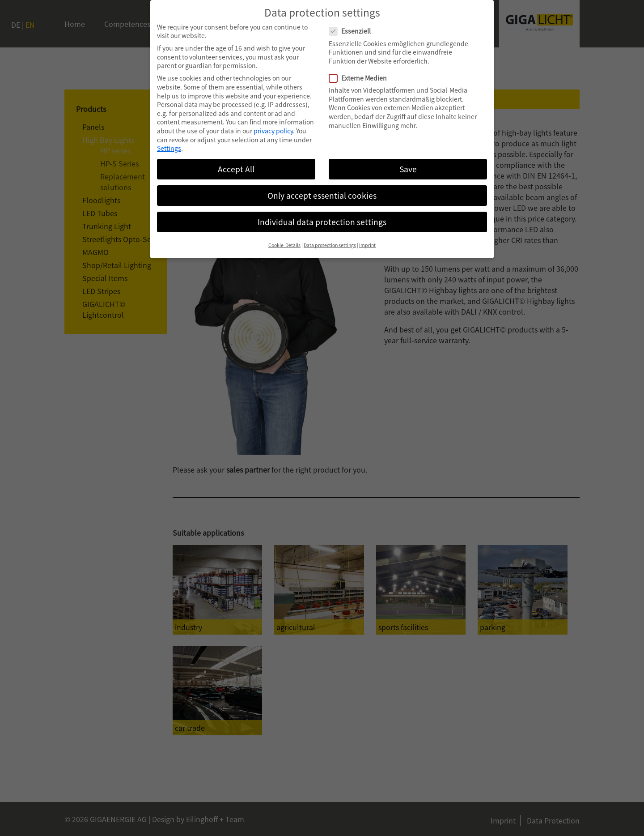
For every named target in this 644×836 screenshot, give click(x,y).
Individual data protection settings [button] (322, 222)
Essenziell (354, 31)
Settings (169, 148)
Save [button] (408, 169)
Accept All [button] (236, 169)
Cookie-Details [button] (284, 245)
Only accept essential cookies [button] (322, 195)
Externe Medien (362, 78)
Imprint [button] (367, 245)
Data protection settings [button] (330, 245)
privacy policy (273, 131)
